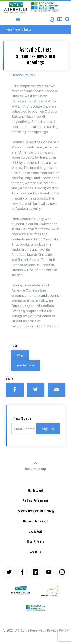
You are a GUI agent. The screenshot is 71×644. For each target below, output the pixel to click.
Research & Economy (35, 521)
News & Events (23, 29)
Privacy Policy (57, 630)
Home (9, 29)
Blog (20, 355)
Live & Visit (35, 531)
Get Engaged (35, 490)
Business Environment (35, 501)
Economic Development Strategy (35, 511)
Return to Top (36, 465)
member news (26, 365)
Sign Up (48, 429)
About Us (35, 552)
